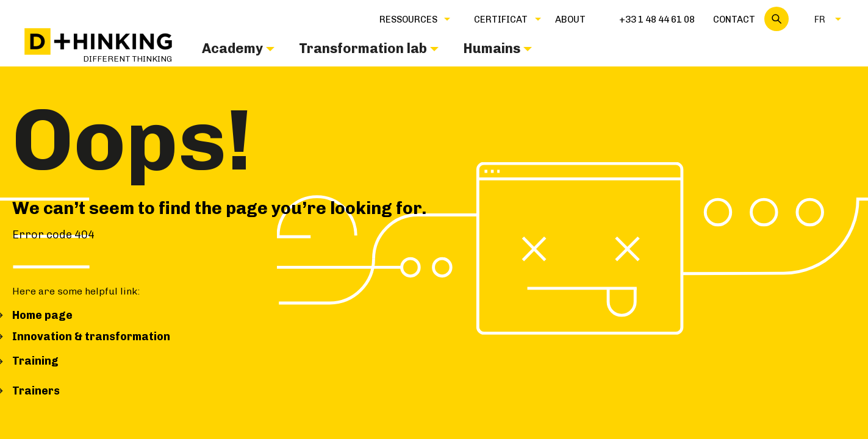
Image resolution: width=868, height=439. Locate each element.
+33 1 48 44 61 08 (657, 20)
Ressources (408, 20)
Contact (734, 20)
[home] (98, 46)
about (570, 20)
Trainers (36, 391)
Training (35, 361)
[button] (408, 19)
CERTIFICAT (501, 20)
